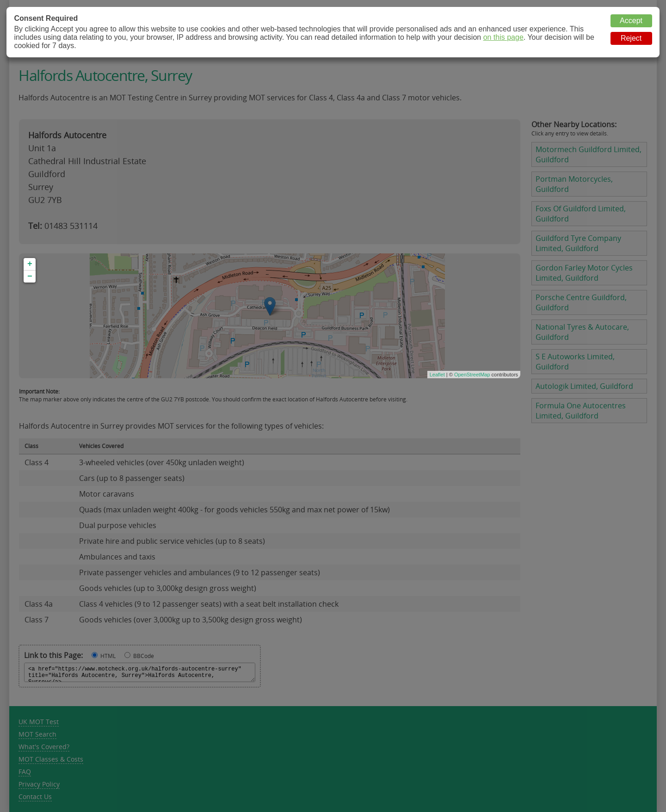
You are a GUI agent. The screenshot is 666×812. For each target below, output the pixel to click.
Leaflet (437, 375)
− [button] (30, 277)
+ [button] (30, 264)
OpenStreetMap (472, 375)
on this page (503, 37)
